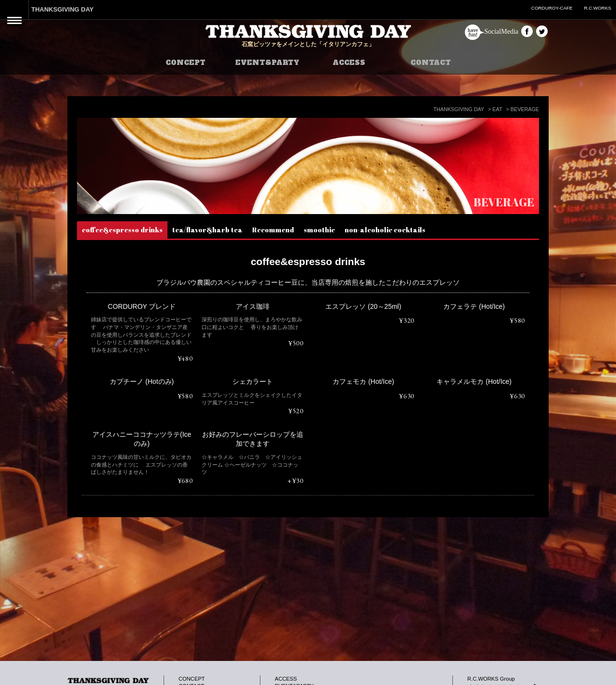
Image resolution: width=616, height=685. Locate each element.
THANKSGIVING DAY (63, 9)
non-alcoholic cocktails (385, 230)
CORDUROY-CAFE (552, 8)
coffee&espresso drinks (122, 230)
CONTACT (431, 63)
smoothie (319, 230)
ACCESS (349, 63)
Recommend (273, 230)
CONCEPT (186, 63)
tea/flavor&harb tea (207, 230)
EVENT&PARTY (267, 63)
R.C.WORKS (597, 8)
